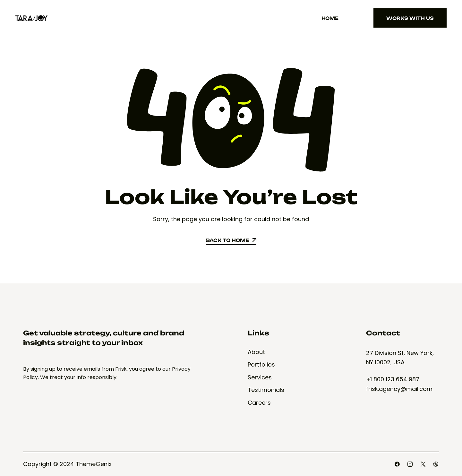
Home (330, 18)
